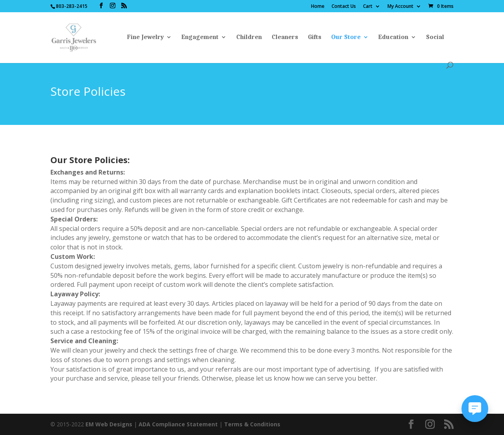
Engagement (200, 37)
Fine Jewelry (145, 37)
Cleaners (285, 37)
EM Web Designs (110, 424)
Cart (368, 7)
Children (249, 37)
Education (393, 37)
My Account (400, 7)
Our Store (346, 37)
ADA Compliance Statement (178, 424)
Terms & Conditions (252, 424)
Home (318, 7)
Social (435, 37)
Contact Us (344, 7)
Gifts (315, 37)
